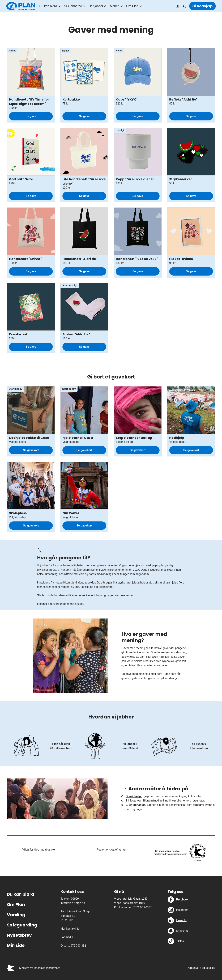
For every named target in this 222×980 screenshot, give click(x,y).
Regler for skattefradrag (111, 850)
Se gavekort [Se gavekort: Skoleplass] (31, 526)
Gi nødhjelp (202, 6)
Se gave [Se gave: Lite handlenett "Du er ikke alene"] (84, 196)
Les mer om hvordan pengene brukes (60, 604)
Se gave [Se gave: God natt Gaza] (31, 196)
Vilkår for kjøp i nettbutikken (39, 850)
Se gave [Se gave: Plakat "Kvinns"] (191, 271)
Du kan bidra (48, 6)
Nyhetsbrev (19, 935)
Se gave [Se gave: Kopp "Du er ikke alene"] (138, 196)
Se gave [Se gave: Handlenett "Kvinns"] (31, 271)
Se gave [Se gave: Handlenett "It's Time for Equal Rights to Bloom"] (31, 116)
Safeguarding (22, 925)
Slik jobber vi (73, 6)
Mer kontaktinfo (70, 929)
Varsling (16, 915)
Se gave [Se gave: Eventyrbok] (31, 347)
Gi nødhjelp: (134, 796)
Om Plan (132, 6)
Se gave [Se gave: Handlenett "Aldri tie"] (84, 271)
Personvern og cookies (201, 968)
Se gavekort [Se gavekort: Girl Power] (84, 526)
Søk (184, 6)
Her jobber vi (97, 6)
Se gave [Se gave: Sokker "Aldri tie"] (84, 347)
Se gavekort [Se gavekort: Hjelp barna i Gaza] (84, 450)
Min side (178, 6)
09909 (75, 899)
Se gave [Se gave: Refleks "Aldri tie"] (191, 116)
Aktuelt (115, 6)
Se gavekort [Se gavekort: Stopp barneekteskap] (138, 450)
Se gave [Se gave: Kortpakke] (84, 116)
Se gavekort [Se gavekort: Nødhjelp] (191, 450)
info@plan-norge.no (73, 903)
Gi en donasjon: (136, 805)
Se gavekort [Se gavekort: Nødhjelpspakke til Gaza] (31, 450)
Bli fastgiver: (134, 801)
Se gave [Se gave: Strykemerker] (191, 196)
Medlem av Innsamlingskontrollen (40, 968)
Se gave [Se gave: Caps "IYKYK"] (138, 116)
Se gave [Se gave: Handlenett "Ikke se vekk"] (138, 271)
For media (67, 937)
